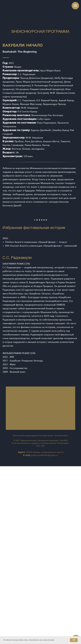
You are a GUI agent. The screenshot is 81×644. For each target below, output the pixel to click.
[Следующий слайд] (79, 287)
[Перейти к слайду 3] (39, 315)
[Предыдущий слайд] (2, 287)
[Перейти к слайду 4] (42, 315)
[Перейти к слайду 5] (44, 315)
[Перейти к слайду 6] (46, 315)
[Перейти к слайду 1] (35, 315)
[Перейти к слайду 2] (37, 315)
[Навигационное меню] (75, 6)
